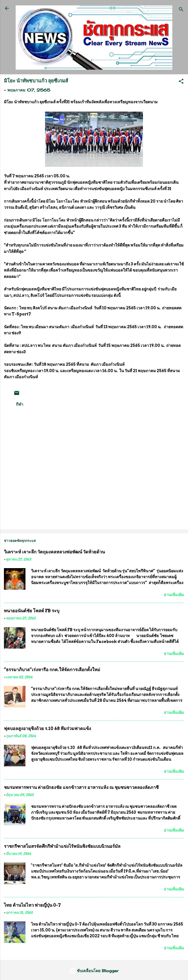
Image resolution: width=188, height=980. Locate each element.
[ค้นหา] (181, 10)
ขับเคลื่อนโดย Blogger (94, 971)
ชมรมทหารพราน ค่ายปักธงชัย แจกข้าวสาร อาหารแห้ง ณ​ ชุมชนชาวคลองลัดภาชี (81, 787)
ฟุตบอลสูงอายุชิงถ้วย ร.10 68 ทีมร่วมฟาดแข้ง (47, 728)
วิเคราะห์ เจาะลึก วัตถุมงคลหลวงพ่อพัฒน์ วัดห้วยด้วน (54, 552)
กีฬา (20, 404)
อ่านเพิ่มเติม (174, 595)
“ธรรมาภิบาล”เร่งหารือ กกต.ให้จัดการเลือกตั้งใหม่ (52, 670)
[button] (181, 82)
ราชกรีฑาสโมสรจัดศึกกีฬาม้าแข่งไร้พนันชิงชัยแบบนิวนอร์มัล (62, 846)
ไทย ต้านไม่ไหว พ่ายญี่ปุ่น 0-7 (32, 905)
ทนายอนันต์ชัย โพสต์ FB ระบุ (32, 611)
